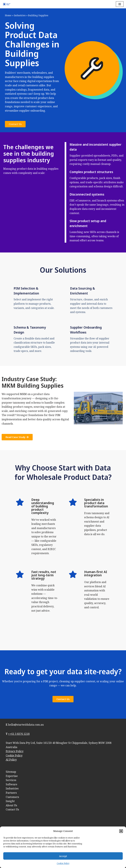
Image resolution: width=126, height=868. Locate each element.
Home (8, 15)
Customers (12, 797)
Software (11, 784)
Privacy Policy (15, 751)
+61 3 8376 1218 (20, 734)
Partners (11, 793)
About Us (11, 805)
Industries (20, 15)
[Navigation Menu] (120, 4)
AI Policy (11, 760)
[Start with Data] (6, 4)
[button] (121, 831)
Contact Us (12, 809)
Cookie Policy (63, 863)
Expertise (12, 776)
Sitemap (11, 772)
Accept (63, 856)
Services (11, 780)
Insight (10, 801)
